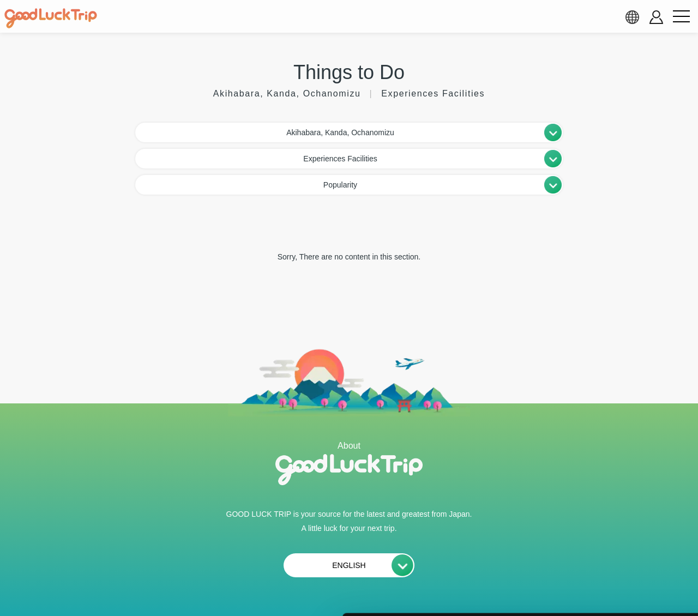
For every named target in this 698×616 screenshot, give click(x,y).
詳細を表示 (526, 594)
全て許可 (607, 479)
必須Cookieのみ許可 (607, 545)
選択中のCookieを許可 (607, 513)
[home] (51, 19)
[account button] (656, 17)
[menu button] (681, 17)
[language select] (632, 17)
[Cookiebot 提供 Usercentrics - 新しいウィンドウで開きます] (71, 595)
